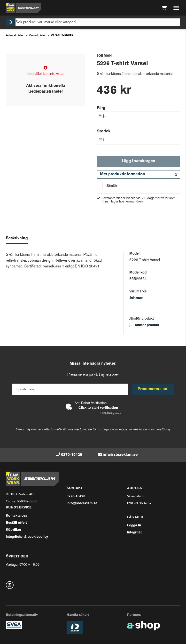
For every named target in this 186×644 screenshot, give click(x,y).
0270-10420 (72, 455)
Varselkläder (37, 36)
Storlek (104, 131)
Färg (101, 108)
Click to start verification (98, 408)
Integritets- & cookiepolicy (27, 537)
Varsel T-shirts (62, 36)
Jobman (136, 298)
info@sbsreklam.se (120, 455)
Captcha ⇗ (111, 413)
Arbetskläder (15, 36)
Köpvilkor (14, 530)
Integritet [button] (134, 533)
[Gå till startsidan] (23, 8)
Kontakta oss (16, 516)
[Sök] (93, 22)
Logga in (134, 526)
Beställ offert (16, 523)
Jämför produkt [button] (144, 325)
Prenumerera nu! (153, 389)
